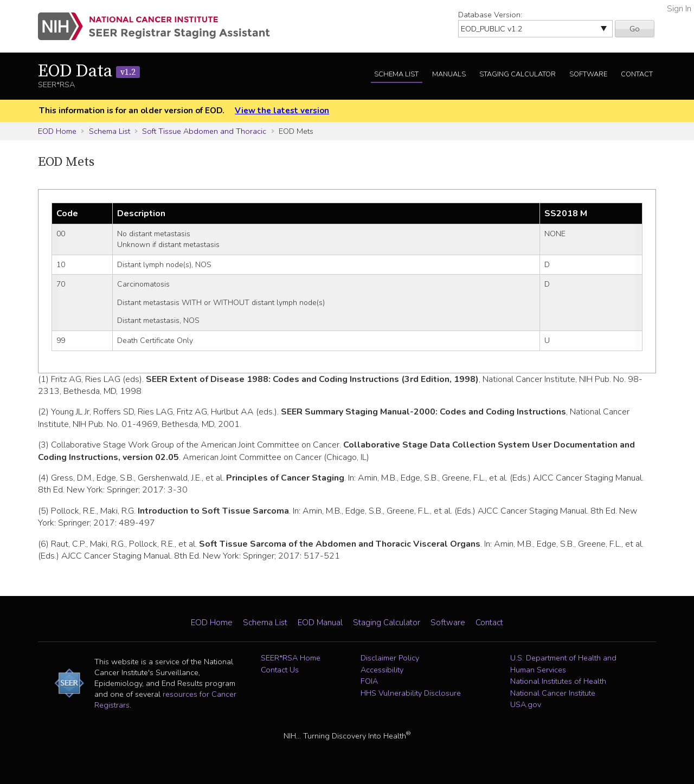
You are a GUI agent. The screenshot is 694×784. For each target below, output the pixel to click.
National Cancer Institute (553, 693)
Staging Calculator (518, 74)
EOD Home (57, 131)
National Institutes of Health (558, 681)
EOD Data (89, 72)
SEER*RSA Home (291, 658)
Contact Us (280, 670)
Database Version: (490, 15)
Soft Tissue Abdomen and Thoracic (204, 131)
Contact (637, 74)
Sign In (679, 9)
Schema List (396, 74)
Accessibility (382, 670)
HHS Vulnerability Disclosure (411, 693)
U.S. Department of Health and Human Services (563, 664)
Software (588, 74)
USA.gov (526, 704)
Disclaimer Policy (390, 658)
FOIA (369, 681)
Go (635, 29)
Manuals (449, 74)
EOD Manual (320, 623)
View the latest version (282, 111)
